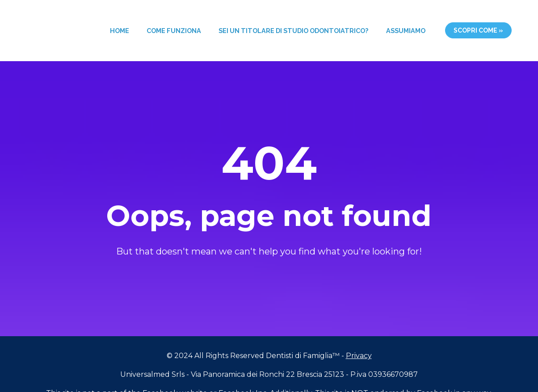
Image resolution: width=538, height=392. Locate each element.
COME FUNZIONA (174, 31)
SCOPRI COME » (478, 30)
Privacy (359, 348)
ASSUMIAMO (406, 31)
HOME (120, 31)
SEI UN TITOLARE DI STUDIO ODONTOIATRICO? (293, 31)
